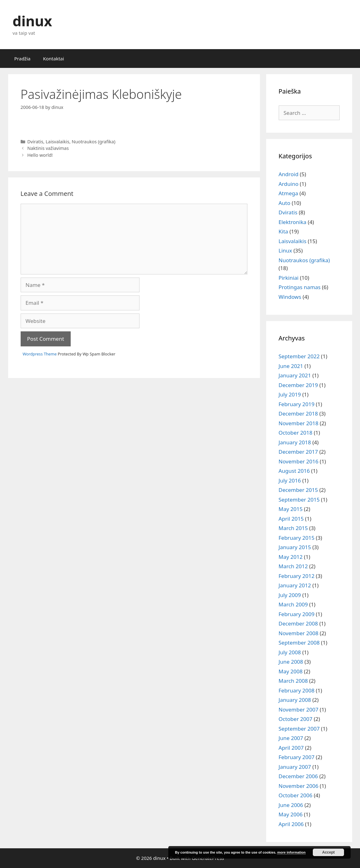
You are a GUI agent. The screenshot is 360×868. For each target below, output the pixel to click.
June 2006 (291, 805)
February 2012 (297, 576)
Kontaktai (53, 59)
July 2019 (290, 394)
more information (291, 852)
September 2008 (299, 643)
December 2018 (298, 414)
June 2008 (291, 662)
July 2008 (290, 652)
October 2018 (296, 433)
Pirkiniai (289, 278)
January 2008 (295, 700)
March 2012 (293, 566)
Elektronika (293, 222)
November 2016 (299, 461)
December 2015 (298, 490)
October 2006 (296, 795)
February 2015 (297, 538)
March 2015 (293, 528)
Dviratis (35, 142)
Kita (284, 231)
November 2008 (299, 633)
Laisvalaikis (58, 142)
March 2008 (293, 681)
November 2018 (299, 423)
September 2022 (299, 356)
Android (289, 174)
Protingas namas (300, 287)
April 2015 (291, 519)
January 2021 (295, 375)
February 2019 (297, 404)
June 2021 (291, 366)
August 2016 (294, 471)
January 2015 (295, 547)
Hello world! (40, 155)
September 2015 (299, 500)
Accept (328, 852)
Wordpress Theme (40, 354)
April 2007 (291, 748)
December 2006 (298, 776)
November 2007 (299, 710)
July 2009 (290, 595)
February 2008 (297, 690)
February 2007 (297, 757)
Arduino (289, 184)
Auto (285, 203)
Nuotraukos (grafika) (93, 142)
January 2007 (295, 767)
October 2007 (296, 719)
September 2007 (299, 729)
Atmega (288, 193)
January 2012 (295, 585)
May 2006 (291, 814)
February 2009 (297, 614)
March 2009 (293, 604)
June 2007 (291, 738)
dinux (32, 21)
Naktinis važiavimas (48, 148)
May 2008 (291, 671)
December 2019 (298, 385)
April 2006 (291, 824)
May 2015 (291, 509)
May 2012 (291, 557)
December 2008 (298, 623)
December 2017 (298, 452)
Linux (285, 250)
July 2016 (290, 480)
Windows (290, 297)
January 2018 (295, 442)
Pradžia (23, 59)
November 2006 (299, 786)
